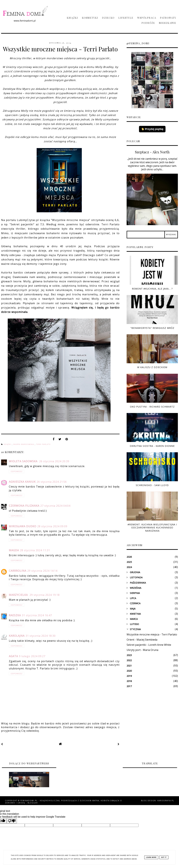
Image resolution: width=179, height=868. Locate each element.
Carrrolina (18, 571)
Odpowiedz (17, 471)
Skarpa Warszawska (24, 444)
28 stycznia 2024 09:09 (52, 526)
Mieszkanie (168, 23)
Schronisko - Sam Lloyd (152, 485)
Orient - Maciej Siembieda (142, 640)
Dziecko (108, 18)
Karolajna (17, 636)
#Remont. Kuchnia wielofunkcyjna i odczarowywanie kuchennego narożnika (152, 528)
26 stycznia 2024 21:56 (52, 482)
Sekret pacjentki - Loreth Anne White (149, 645)
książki (8, 444)
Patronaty (168, 18)
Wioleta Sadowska (24, 461)
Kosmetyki (90, 18)
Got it (164, 857)
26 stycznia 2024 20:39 (54, 461)
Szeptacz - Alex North (152, 152)
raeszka (15, 615)
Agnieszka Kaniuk (22, 482)
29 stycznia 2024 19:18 (45, 595)
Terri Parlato (43, 444)
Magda (14, 550)
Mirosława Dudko (23, 526)
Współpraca (147, 18)
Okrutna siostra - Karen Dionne (152, 446)
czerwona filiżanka (24, 506)
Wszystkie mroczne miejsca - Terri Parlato (152, 634)
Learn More (151, 857)
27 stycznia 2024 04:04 (55, 506)
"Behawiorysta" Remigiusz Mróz (152, 328)
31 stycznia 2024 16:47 (37, 615)
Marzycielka (19, 595)
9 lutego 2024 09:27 (32, 656)
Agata (13, 656)
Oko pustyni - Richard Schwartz (152, 407)
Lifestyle (126, 18)
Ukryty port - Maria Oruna (142, 650)
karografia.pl (166, 801)
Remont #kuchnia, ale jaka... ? (152, 289)
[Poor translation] (12, 821)
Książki (72, 18)
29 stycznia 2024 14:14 (42, 571)
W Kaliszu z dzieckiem (152, 367)
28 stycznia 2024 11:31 (35, 550)
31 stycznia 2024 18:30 (41, 636)
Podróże (148, 23)
